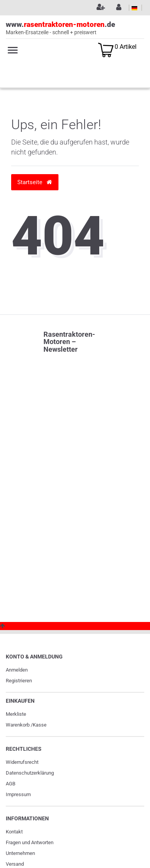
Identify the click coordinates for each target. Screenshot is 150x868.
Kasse (40, 725)
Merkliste (16, 714)
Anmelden (17, 670)
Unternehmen (20, 853)
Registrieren (19, 681)
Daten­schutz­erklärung (30, 773)
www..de (75, 28)
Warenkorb (18, 725)
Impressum (18, 794)
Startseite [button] (35, 182)
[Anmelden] (118, 8)
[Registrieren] (100, 8)
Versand (15, 864)
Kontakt (14, 832)
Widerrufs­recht (22, 762)
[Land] (134, 8)
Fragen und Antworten (30, 842)
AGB (11, 784)
